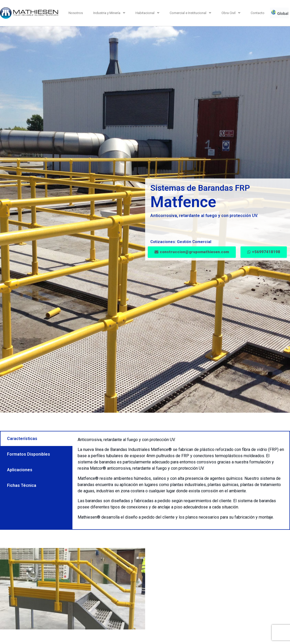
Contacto (258, 13)
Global (280, 13)
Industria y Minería (109, 13)
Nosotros (76, 13)
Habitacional (147, 13)
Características (22, 439)
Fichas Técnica (22, 485)
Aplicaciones (20, 470)
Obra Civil (231, 13)
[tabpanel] (181, 480)
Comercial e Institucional (190, 13)
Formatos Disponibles (29, 454)
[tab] (36, 439)
